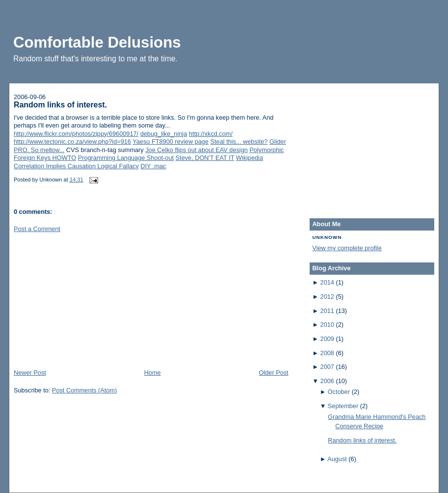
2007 (327, 367)
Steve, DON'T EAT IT (205, 158)
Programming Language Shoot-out (126, 158)
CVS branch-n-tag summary (105, 150)
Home (153, 373)
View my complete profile (347, 248)
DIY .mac (153, 166)
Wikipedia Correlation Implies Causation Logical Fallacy (138, 162)
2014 (327, 282)
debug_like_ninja (164, 134)
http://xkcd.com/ (211, 134)
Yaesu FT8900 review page (171, 142)
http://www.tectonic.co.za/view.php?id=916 (72, 142)
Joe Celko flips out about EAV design (197, 150)
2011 (327, 311)
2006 (327, 381)
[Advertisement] (87, 300)
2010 (327, 324)
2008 (327, 353)
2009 (327, 339)
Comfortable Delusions (97, 42)
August (337, 459)
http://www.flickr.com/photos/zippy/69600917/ (76, 134)
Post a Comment (37, 229)
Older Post (273, 373)
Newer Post (30, 373)
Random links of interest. (60, 105)
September (343, 406)
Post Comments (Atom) (84, 390)
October (339, 392)
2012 (327, 297)
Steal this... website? (239, 142)
